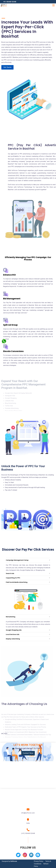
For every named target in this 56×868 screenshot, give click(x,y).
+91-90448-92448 (10, 2)
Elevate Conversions (13, 351)
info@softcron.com (28, 813)
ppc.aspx (4, 733)
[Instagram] (25, 856)
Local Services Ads (13, 634)
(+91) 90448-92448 (28, 833)
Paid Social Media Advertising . (17, 582)
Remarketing (11, 617)
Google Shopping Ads (14, 630)
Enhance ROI (9, 275)
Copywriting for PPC (13, 578)
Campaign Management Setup (17, 560)
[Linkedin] (31, 856)
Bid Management (12, 299)
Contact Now (28, 753)
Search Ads (10, 573)
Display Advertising (13, 639)
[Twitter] (18, 856)
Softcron (14, 861)
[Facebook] (38, 856)
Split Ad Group (10, 325)
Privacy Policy (39, 861)
